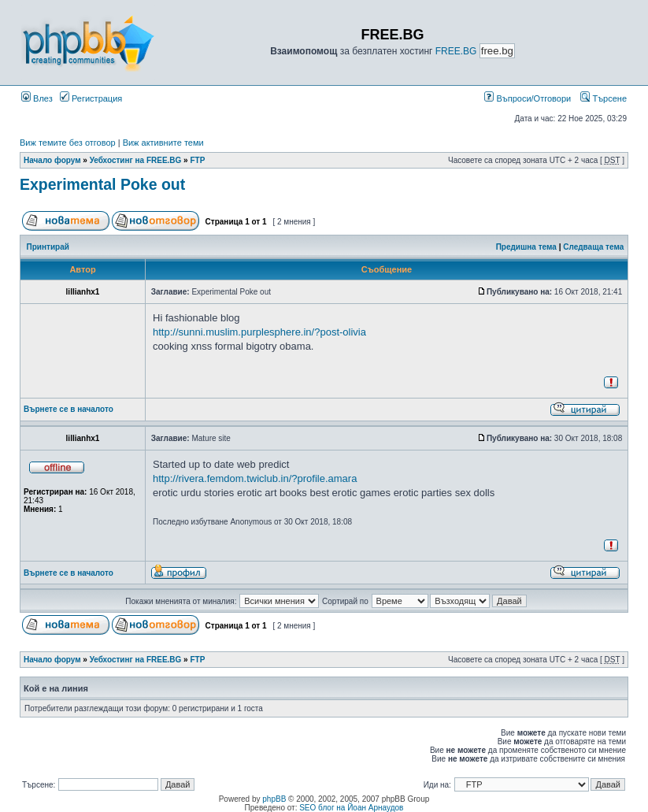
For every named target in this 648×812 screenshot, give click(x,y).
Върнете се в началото (69, 409)
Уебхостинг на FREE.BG (136, 160)
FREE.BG (456, 51)
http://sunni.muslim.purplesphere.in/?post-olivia (259, 332)
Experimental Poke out (102, 184)
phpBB (274, 799)
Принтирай (48, 247)
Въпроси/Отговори (528, 98)
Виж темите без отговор (68, 143)
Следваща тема (593, 247)
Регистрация (91, 98)
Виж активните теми (163, 143)
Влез (37, 98)
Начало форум (52, 160)
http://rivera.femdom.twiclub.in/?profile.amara (255, 478)
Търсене (604, 98)
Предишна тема (526, 247)
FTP (197, 160)
